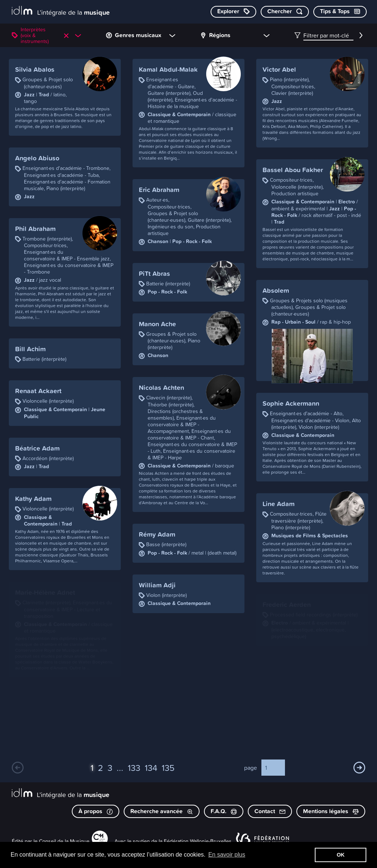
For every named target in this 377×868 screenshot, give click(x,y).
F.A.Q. (224, 811)
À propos (96, 811)
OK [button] (341, 855)
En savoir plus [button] (227, 855)
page (251, 768)
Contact (270, 811)
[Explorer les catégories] (233, 12)
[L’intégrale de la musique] (61, 11)
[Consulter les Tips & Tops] (340, 12)
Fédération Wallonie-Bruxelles (198, 841)
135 (168, 768)
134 (151, 768)
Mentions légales (331, 811)
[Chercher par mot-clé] (285, 12)
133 (134, 768)
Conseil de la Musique (64, 841)
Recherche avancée (162, 811)
